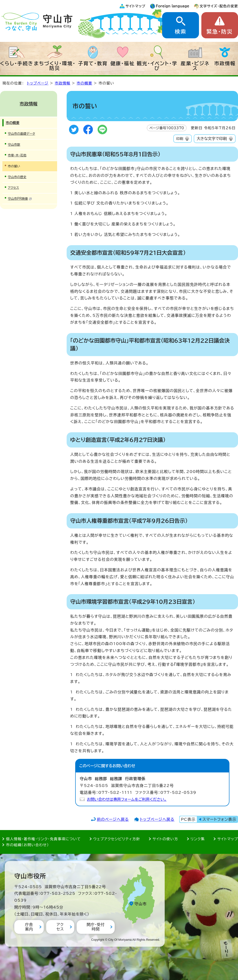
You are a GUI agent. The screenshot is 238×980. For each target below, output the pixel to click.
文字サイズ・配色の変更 (219, 6)
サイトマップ (135, 6)
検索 (180, 32)
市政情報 (225, 63)
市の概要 (84, 83)
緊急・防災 (220, 32)
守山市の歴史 (17, 177)
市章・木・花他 (17, 155)
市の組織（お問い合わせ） (27, 845)
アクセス (13, 188)
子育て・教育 (93, 63)
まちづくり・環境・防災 (55, 66)
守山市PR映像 (20, 199)
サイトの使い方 (165, 839)
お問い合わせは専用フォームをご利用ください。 (127, 799)
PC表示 (188, 819)
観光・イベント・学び (157, 66)
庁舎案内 (29, 927)
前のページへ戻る (113, 819)
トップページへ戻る (157, 819)
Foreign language (173, 6)
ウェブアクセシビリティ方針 (117, 839)
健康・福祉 (123, 63)
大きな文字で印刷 (212, 139)
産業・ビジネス (195, 66)
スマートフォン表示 (219, 819)
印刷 (180, 139)
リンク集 (198, 839)
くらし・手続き (17, 63)
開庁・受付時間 (96, 927)
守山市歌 (14, 145)
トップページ (38, 83)
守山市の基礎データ (21, 134)
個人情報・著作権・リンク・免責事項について (43, 839)
